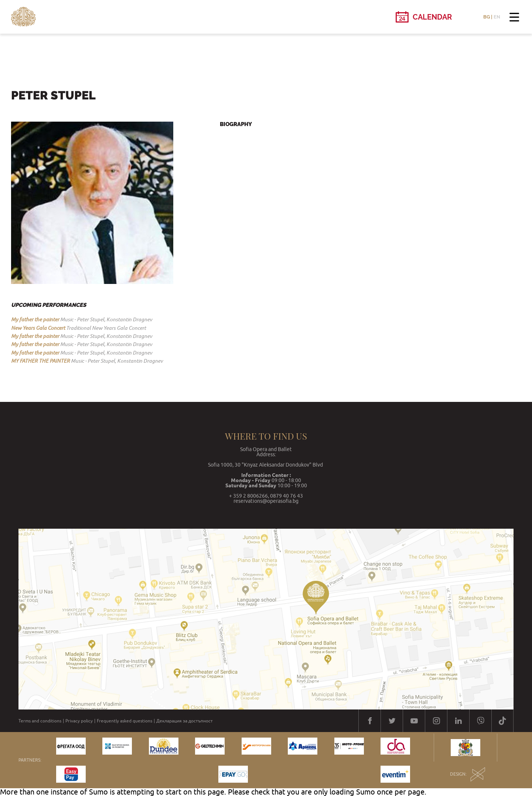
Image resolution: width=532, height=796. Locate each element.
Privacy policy (79, 721)
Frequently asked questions (125, 721)
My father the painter (35, 319)
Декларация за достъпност (185, 721)
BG (487, 17)
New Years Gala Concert (38, 328)
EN (497, 17)
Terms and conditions (40, 721)
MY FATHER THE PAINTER (40, 361)
